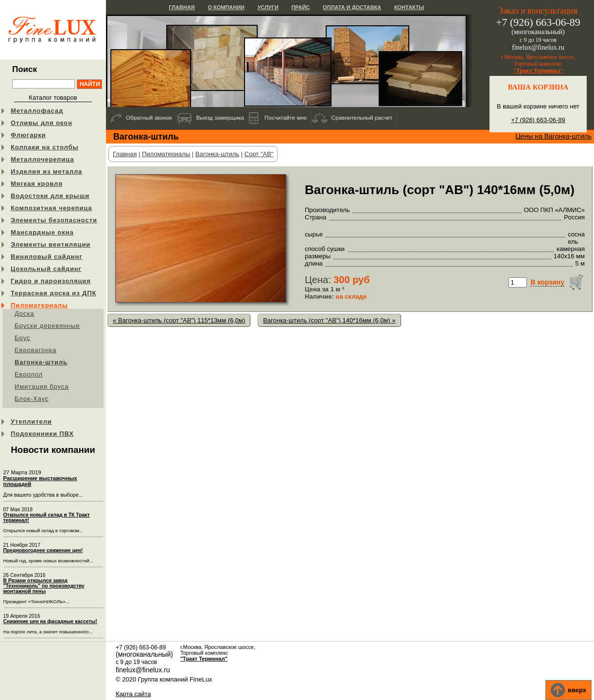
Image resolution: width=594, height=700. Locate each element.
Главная (182, 7)
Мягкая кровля (37, 184)
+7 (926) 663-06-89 (538, 120)
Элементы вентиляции (51, 244)
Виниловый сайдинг (47, 257)
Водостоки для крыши (50, 196)
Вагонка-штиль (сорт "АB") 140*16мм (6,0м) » (329, 320)
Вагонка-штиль (41, 362)
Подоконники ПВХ (42, 434)
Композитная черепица (51, 208)
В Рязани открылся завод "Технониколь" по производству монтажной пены (44, 586)
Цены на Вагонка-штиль (554, 136)
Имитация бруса (42, 386)
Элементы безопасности (54, 220)
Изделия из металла (46, 171)
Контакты (409, 7)
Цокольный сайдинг (46, 269)
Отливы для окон (42, 123)
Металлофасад (37, 111)
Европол (29, 374)
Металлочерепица (42, 159)
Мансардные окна (42, 232)
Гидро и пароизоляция (51, 281)
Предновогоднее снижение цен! (43, 550)
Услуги (268, 7)
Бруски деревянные (47, 326)
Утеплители (31, 422)
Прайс (300, 7)
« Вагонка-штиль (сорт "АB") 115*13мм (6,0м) (179, 320)
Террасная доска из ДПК (53, 293)
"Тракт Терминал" (538, 71)
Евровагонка (35, 350)
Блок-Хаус (32, 399)
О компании (226, 7)
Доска (24, 314)
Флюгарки (28, 135)
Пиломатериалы (39, 305)
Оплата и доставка (352, 7)
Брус (22, 338)
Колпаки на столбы (44, 147)
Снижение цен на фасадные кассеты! (50, 621)
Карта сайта (133, 694)
